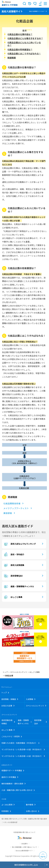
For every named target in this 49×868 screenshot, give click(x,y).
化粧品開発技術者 (12, 503)
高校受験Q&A (13, 576)
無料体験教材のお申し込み (26, 865)
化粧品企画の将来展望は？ (20, 49)
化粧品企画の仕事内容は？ (20, 34)
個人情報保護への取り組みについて (25, 847)
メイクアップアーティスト (16, 508)
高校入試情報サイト (12, 11)
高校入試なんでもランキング (20, 544)
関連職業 (12, 58)
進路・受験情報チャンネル (19, 586)
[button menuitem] (40, 4)
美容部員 (8, 513)
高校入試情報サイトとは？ (37, 11)
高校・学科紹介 (14, 554)
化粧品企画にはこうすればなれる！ (24, 54)
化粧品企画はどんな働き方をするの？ (25, 38)
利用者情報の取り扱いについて (25, 832)
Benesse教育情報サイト (24, 851)
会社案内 (24, 844)
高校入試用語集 (14, 565)
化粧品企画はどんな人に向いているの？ (24, 44)
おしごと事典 (13, 597)
